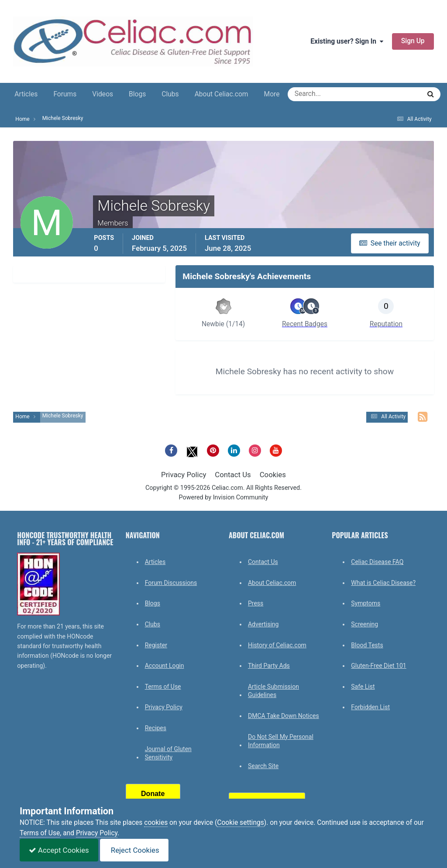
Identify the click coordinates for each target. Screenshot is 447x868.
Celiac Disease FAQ (377, 562)
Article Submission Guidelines (273, 691)
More (272, 94)
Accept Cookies (59, 850)
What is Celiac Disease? (383, 583)
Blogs (137, 94)
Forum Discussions (171, 583)
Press (256, 603)
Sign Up (413, 41)
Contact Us (233, 475)
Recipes (156, 728)
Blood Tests (367, 645)
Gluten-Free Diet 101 (378, 666)
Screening (364, 624)
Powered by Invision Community (224, 497)
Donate (153, 794)
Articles (26, 94)
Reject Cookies (134, 850)
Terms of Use (163, 687)
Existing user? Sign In (347, 41)
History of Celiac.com (277, 645)
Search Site (263, 766)
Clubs (170, 94)
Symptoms (366, 603)
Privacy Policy (184, 475)
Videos (103, 94)
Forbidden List (370, 707)
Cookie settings (241, 823)
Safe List (363, 687)
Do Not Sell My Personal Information (281, 741)
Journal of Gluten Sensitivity (168, 753)
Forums (65, 94)
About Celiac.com (222, 94)
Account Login (165, 666)
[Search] (323, 94)
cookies (156, 823)
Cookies (273, 475)
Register (156, 645)
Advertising (263, 624)
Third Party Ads (269, 666)
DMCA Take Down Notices (284, 716)
